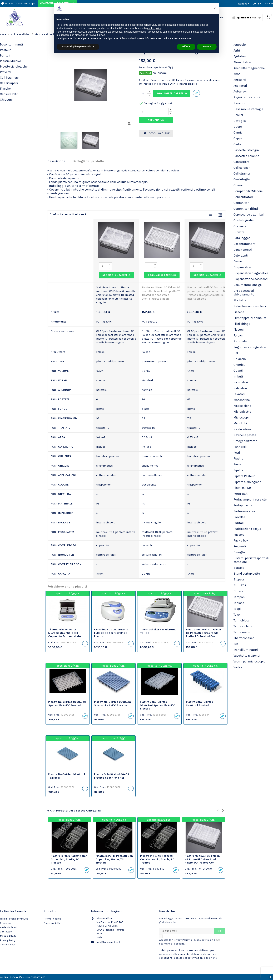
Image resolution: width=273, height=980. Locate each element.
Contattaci (6, 932)
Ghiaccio (240, 359)
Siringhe (239, 552)
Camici (238, 132)
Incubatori (241, 382)
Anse (237, 74)
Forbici (238, 335)
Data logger (242, 238)
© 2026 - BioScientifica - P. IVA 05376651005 (23, 977)
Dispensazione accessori (251, 279)
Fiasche (5, 89)
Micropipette (242, 412)
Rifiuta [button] (186, 47)
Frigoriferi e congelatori (250, 347)
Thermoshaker (244, 638)
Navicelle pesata (245, 435)
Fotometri (240, 341)
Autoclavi (240, 91)
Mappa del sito (8, 936)
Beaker (238, 115)
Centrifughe (242, 179)
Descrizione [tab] (56, 161)
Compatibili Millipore (248, 191)
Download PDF (156, 133)
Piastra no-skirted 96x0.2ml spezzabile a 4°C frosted (67, 704)
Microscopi (241, 417)
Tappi (237, 609)
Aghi (237, 50)
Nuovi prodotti (52, 923)
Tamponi (240, 597)
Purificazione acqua (247, 529)
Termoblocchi (243, 620)
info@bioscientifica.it (108, 942)
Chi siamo (6, 923)
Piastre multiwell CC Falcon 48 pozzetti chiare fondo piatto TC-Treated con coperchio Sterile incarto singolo (202, 863)
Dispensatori (242, 267)
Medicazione (242, 406)
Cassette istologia (246, 150)
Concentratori (243, 197)
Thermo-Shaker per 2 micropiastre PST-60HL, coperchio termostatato (65, 633)
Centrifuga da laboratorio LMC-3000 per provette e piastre (111, 633)
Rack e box (241, 540)
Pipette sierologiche (14, 67)
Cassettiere (241, 162)
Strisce (238, 591)
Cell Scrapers (9, 83)
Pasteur (5, 50)
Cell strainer (242, 173)
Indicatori (240, 388)
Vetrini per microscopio (249, 661)
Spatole (239, 568)
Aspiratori (240, 86)
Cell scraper (242, 168)
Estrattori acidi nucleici (250, 306)
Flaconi (239, 330)
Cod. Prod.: (54, 642)
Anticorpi (240, 80)
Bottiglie (240, 121)
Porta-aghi (241, 494)
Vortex (238, 667)
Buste (238, 127)
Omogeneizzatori (245, 441)
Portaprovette (243, 505)
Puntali (5, 55)
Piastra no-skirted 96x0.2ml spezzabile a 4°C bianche (113, 704)
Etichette (240, 300)
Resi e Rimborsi (9, 927)
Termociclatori (244, 626)
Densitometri (243, 250)
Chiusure (6, 100)
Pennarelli (240, 447)
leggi (218, 940)
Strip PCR (240, 585)
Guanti (238, 371)
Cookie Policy (7, 945)
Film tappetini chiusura (250, 318)
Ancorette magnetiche (249, 68)
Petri (237, 453)
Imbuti (238, 376)
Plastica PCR (242, 488)
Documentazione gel (248, 285)
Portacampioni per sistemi (252, 499)
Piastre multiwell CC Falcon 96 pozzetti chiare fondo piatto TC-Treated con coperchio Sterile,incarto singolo (203, 636)
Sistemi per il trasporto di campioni (251, 560)
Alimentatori (242, 62)
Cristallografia (244, 220)
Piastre (238, 458)
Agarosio (240, 45)
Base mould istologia (248, 109)
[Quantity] (154, 112)
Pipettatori (241, 470)
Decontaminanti (11, 44)
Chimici (239, 185)
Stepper (239, 579)
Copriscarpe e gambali (249, 215)
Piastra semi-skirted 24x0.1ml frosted (200, 704)
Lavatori (239, 394)
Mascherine (242, 400)
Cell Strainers (9, 78)
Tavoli (237, 615)
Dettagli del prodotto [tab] (88, 161)
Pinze (237, 464)
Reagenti (240, 546)
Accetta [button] (207, 47)
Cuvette (239, 232)
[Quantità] (143, 94)
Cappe (238, 138)
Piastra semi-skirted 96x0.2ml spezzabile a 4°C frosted (158, 705)
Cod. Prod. (146, 73)
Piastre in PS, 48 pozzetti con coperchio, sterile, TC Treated (157, 859)
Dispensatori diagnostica (251, 273)
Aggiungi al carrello (172, 93)
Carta (237, 144)
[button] (215, 8)
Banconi (239, 103)
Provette (6, 72)
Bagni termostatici (247, 97)
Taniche (239, 603)
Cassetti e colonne (246, 156)
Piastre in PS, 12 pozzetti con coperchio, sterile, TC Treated (114, 859)
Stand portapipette (247, 574)
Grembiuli (240, 365)
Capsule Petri (9, 94)
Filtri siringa (242, 324)
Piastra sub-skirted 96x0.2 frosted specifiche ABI (112, 776)
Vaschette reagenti (247, 656)
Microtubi (240, 423)
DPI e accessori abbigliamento (244, 293)
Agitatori (240, 56)
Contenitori (241, 203)
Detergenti (241, 256)
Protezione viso (244, 511)
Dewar (238, 261)
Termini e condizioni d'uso (14, 919)
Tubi (236, 644)
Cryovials (240, 226)
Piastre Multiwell (12, 61)
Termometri (242, 632)
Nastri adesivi (243, 429)
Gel (236, 353)
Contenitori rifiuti (246, 209)
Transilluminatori (246, 650)
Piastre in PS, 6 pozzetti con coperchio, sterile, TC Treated (69, 859)
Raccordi (239, 535)
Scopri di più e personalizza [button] (78, 47)
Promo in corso (52, 919)
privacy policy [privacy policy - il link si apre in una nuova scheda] (157, 25)
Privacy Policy (8, 940)
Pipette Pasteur (244, 476)
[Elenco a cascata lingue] (244, 4)
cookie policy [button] (154, 28)
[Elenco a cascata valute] (257, 4)
